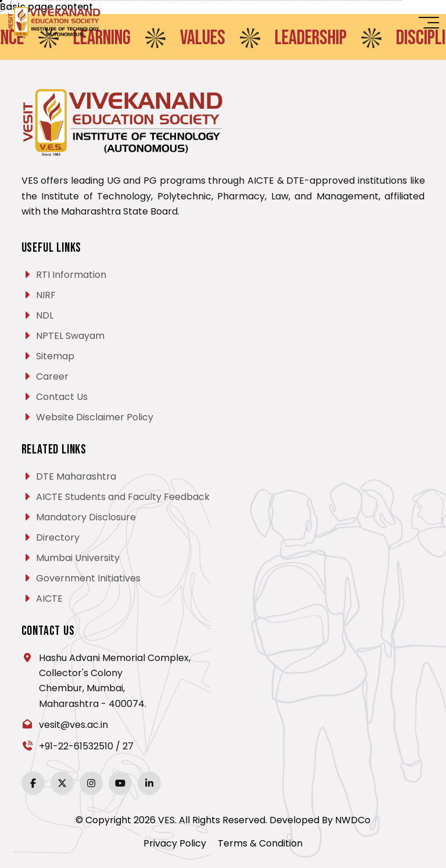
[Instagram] (91, 783)
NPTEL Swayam (70, 336)
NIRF (46, 295)
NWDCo (353, 820)
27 (128, 746)
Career (52, 376)
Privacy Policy (175, 843)
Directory (58, 537)
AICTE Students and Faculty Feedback (123, 497)
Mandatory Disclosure (86, 517)
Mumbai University (78, 558)
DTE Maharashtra (76, 476)
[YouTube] (120, 783)
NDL (45, 315)
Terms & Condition (260, 843)
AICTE (49, 599)
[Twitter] (62, 783)
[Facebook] (33, 783)
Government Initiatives (88, 578)
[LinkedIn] (149, 783)
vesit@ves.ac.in (73, 725)
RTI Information (71, 275)
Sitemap (55, 356)
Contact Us (62, 397)
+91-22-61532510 (76, 746)
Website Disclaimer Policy (95, 417)
